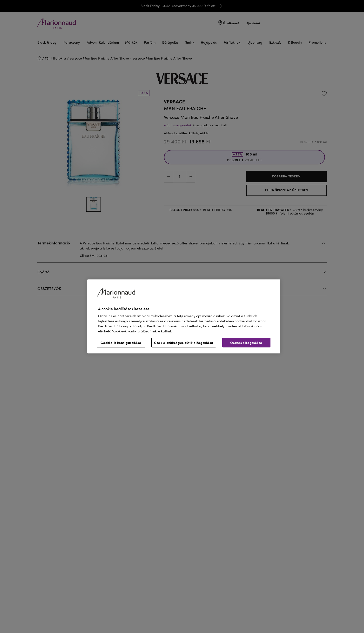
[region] (184, 316)
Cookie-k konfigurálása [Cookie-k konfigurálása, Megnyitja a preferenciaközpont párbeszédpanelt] (121, 343)
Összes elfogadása (246, 343)
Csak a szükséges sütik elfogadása (184, 343)
